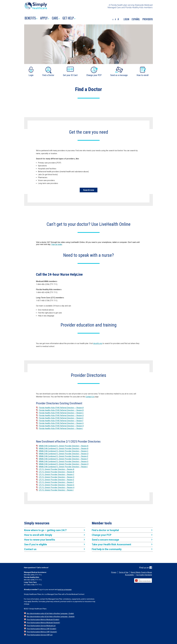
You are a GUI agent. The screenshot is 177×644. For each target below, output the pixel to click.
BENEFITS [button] (31, 18)
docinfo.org (98, 343)
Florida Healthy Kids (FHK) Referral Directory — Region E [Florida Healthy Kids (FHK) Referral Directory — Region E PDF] (61, 418)
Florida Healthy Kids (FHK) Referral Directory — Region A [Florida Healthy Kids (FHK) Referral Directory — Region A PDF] (61, 408)
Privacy (114, 572)
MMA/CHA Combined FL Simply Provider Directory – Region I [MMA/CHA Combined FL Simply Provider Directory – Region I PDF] (63, 467)
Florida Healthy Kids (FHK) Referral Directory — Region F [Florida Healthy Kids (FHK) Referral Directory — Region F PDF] (61, 421)
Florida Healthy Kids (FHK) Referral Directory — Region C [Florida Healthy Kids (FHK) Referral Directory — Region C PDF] (61, 413)
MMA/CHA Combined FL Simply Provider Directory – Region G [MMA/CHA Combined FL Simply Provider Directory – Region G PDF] (64, 461)
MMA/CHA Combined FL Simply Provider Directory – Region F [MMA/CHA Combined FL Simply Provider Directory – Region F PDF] (63, 459)
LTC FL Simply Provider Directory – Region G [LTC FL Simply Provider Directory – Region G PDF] (56, 485)
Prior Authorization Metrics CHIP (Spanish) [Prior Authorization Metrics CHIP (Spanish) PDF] (42, 632)
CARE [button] (56, 18)
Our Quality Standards (144, 575)
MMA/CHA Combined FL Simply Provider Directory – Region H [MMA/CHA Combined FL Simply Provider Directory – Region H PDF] (64, 464)
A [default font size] (115, 19)
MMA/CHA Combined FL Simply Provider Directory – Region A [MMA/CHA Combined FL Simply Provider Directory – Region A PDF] (64, 446)
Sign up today (57, 244)
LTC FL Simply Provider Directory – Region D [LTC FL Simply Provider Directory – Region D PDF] (57, 477)
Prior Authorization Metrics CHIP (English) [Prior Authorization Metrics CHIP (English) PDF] (41, 629)
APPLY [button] (45, 18)
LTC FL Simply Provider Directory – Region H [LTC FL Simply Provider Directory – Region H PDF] (57, 487)
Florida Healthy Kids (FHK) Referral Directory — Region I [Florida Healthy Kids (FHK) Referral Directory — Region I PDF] (61, 428)
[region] (88, 7)
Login (126, 19)
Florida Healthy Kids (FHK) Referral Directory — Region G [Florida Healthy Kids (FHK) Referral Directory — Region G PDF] (61, 423)
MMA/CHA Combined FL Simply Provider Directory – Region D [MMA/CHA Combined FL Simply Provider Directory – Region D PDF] (64, 454)
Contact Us (90, 397)
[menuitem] (32, 18)
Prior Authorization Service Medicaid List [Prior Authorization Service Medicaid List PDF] (41, 626)
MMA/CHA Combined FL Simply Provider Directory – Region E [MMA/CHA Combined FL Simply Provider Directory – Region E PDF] (63, 456)
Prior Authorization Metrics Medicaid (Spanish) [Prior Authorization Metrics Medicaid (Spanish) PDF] (43, 623)
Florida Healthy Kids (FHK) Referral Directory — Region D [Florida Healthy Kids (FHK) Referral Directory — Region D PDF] (61, 415)
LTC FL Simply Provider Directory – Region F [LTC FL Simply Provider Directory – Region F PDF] (56, 482)
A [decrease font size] (113, 19)
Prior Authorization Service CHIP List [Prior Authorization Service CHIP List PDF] (40, 635)
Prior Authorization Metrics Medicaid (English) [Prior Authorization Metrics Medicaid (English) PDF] (43, 620)
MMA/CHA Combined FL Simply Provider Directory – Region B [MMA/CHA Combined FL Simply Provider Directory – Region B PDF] (64, 448)
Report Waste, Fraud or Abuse (141, 572)
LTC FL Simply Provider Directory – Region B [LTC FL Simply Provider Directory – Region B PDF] (56, 472)
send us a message (65, 590)
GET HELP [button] (69, 18)
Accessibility (129, 575)
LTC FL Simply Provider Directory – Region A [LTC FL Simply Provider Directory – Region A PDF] (56, 469)
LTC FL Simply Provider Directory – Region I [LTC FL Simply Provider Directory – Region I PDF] (56, 490)
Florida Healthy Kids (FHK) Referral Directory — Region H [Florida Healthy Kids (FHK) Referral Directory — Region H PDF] (61, 426)
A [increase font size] (118, 19)
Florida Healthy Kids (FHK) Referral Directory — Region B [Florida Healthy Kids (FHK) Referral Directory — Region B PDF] (61, 410)
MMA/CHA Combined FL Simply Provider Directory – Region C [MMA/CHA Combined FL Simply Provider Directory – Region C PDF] (64, 451)
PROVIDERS (148, 19)
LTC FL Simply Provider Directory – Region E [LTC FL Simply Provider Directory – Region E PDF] (56, 480)
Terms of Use (124, 572)
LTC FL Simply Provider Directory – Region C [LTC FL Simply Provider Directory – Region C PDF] (56, 474)
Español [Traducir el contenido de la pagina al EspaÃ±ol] (136, 19)
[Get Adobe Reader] (144, 581)
